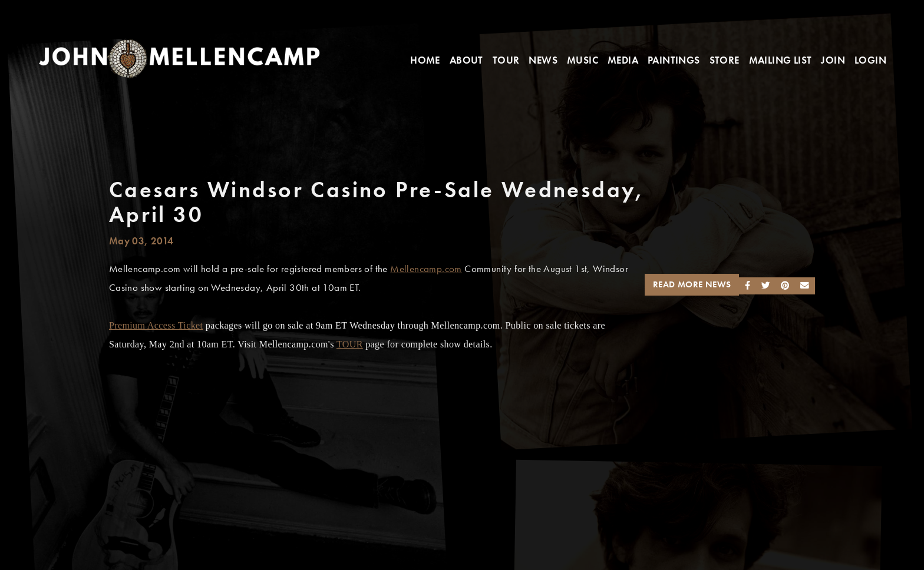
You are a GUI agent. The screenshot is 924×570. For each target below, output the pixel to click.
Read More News (692, 284)
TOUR (350, 344)
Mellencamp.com (426, 269)
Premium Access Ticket (156, 325)
